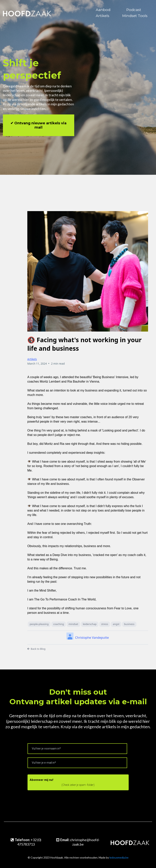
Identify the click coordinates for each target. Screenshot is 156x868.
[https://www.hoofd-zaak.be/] (27, 12)
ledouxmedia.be (119, 857)
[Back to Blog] (88, 649)
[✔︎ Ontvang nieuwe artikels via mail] (39, 125)
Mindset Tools (135, 16)
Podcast (134, 10)
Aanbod (103, 10)
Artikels (103, 16)
